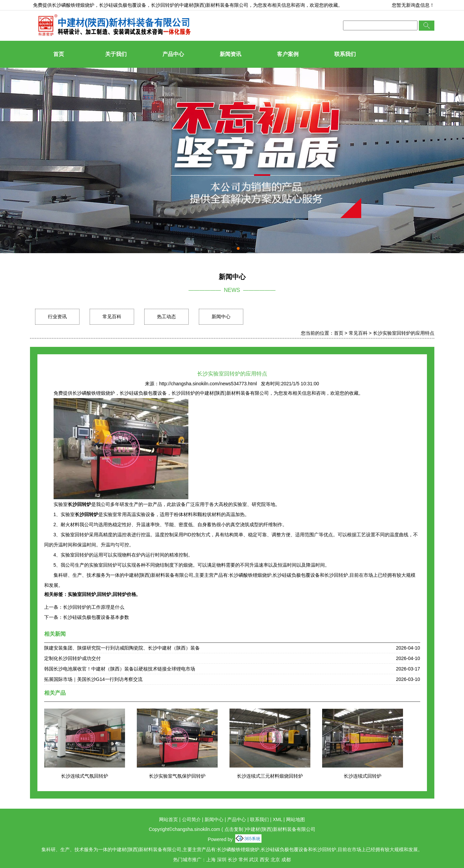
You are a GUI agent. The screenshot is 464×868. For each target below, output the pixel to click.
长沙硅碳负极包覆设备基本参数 (96, 617)
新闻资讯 (230, 54)
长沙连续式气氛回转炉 (85, 776)
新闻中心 (221, 317)
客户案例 (288, 54)
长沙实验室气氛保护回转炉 (177, 776)
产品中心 (173, 54)
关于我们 (116, 54)
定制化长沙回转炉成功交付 (72, 658)
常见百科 (112, 317)
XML (277, 819)
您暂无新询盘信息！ (413, 5)
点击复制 (234, 829)
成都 (286, 860)
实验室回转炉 (82, 594)
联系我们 (345, 54)
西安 (265, 860)
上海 (211, 860)
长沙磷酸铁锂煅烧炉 (73, 5)
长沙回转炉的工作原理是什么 (94, 607)
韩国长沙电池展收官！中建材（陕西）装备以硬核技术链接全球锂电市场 (120, 669)
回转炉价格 (124, 594)
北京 (275, 860)
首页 (59, 54)
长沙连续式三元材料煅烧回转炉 (270, 776)
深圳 (222, 860)
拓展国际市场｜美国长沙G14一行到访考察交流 (93, 679)
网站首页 (168, 819)
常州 (243, 860)
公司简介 (191, 819)
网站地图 (296, 819)
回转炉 (104, 594)
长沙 (233, 860)
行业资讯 (57, 317)
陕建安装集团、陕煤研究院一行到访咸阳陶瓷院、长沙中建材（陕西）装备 (122, 648)
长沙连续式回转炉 (363, 776)
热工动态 (166, 317)
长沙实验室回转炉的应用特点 (404, 333)
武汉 (254, 860)
